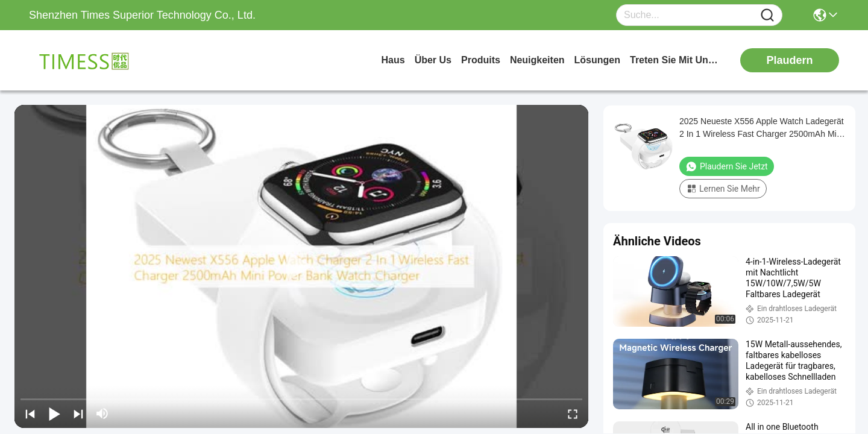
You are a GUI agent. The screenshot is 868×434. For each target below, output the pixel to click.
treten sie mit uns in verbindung (675, 60)
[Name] (767, 15)
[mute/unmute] (102, 414)
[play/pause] (54, 414)
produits (481, 60)
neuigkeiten (537, 60)
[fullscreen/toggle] (573, 414)
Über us (433, 60)
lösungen (597, 60)
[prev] (30, 414)
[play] (301, 266)
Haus (393, 60)
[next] (78, 414)
